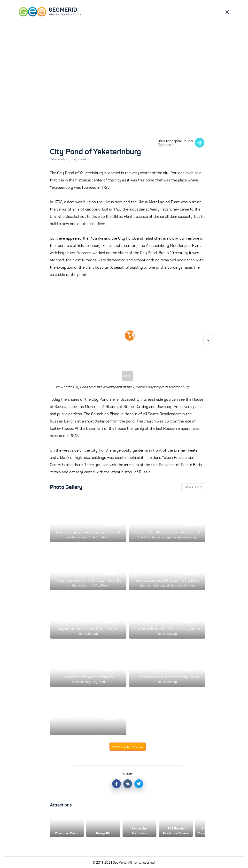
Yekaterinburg (60, 159)
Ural (74, 159)
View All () (193, 487)
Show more (128, 747)
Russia (82, 159)
